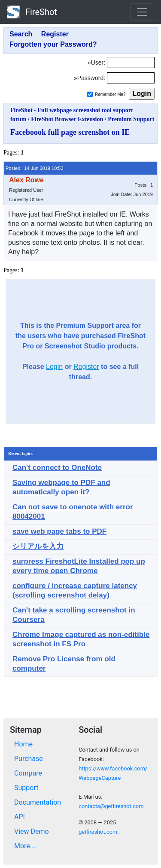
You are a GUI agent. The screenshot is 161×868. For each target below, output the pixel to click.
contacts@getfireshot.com (111, 806)
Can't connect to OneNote (57, 468)
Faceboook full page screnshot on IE (70, 132)
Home (23, 744)
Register (86, 367)
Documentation (38, 802)
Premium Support (131, 119)
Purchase (29, 759)
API (20, 817)
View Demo (32, 831)
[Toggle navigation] (142, 12)
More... (25, 846)
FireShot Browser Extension (67, 119)
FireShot (32, 12)
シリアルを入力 (38, 546)
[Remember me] (90, 94)
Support (26, 788)
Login (54, 367)
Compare (28, 773)
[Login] (131, 62)
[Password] (131, 78)
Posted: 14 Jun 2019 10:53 (35, 168)
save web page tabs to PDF (59, 531)
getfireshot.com (98, 832)
